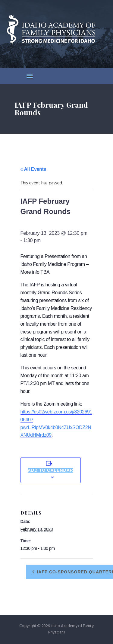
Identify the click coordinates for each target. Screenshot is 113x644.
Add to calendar (50, 470)
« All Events (33, 169)
